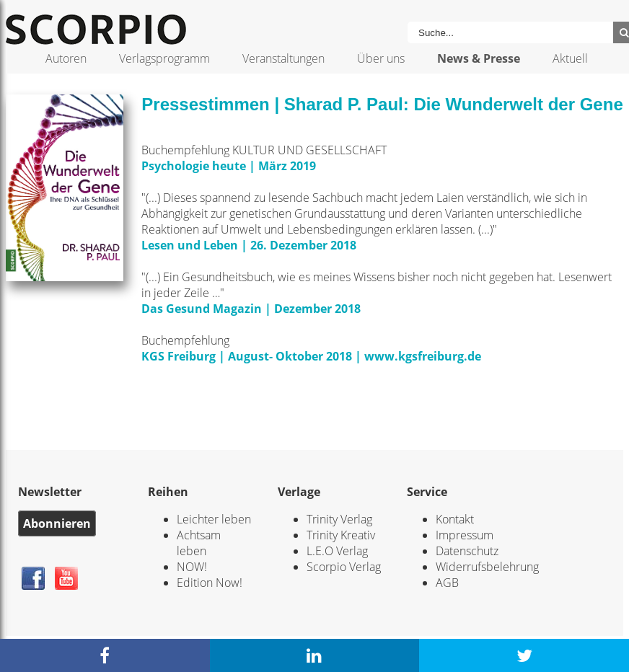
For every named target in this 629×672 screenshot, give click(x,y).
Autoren (66, 58)
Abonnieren (57, 523)
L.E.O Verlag (337, 551)
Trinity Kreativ (341, 535)
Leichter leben (214, 519)
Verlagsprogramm (164, 58)
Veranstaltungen (283, 58)
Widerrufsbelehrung (487, 567)
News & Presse (479, 58)
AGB (447, 583)
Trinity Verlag (339, 519)
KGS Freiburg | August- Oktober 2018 (247, 356)
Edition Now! (210, 583)
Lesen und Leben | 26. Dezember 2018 (249, 245)
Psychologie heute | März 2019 (230, 166)
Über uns (381, 58)
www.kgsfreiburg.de (423, 356)
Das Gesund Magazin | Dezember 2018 (252, 309)
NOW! (192, 567)
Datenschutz (467, 551)
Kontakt (455, 519)
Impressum (465, 535)
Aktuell (570, 58)
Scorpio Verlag (344, 567)
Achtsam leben (199, 543)
